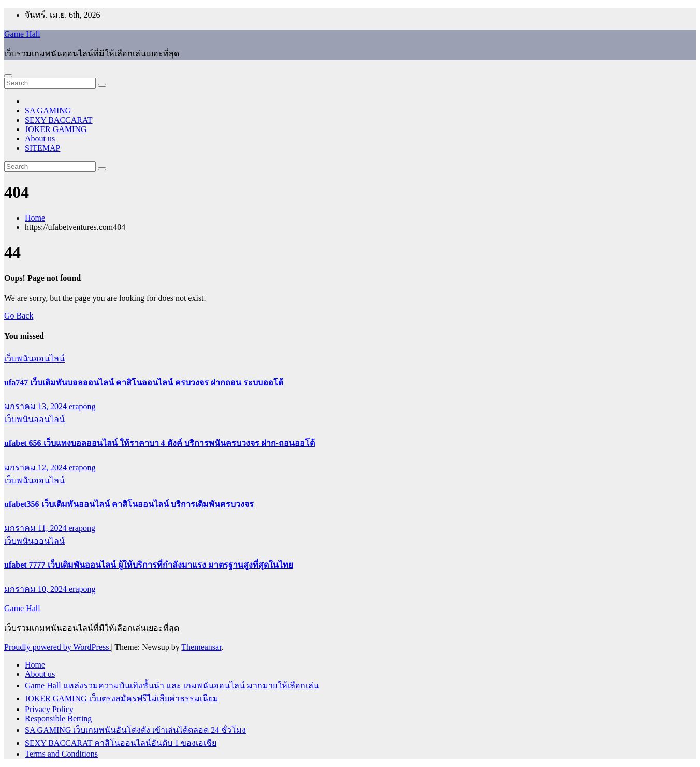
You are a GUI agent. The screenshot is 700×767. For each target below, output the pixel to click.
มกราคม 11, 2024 (36, 528)
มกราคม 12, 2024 (37, 467)
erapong (82, 406)
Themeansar (201, 647)
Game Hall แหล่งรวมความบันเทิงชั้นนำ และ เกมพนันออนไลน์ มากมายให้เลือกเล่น (172, 685)
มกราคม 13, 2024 (37, 406)
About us (40, 139)
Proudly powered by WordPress (57, 647)
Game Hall (22, 34)
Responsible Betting (58, 719)
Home (35, 218)
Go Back (19, 316)
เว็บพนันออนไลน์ (34, 359)
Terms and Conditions (61, 754)
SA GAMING (48, 111)
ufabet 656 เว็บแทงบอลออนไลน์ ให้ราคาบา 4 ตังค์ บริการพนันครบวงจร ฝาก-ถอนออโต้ (159, 443)
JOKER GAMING (56, 129)
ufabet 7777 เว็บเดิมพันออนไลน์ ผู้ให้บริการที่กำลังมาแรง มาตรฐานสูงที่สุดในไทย (149, 565)
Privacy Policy (49, 709)
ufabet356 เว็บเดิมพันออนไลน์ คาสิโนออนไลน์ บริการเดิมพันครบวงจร (129, 504)
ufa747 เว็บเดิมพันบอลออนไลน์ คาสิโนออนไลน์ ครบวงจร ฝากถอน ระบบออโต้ (144, 382)
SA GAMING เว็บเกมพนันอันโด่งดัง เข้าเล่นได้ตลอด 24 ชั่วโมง (135, 730)
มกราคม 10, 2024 (37, 589)
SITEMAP (42, 148)
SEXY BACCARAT (59, 120)
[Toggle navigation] (8, 76)
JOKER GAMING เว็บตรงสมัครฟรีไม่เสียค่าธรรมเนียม (122, 698)
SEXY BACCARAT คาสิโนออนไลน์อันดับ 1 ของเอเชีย (121, 743)
